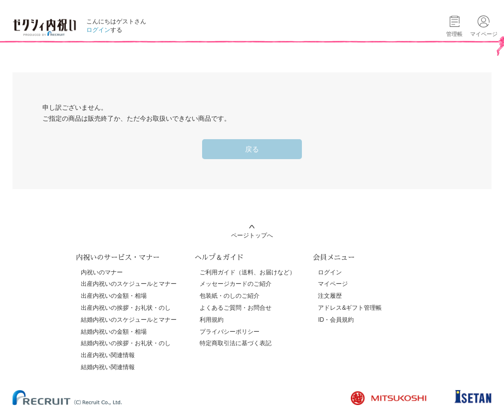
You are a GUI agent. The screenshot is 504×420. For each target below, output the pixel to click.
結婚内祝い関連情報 (108, 367)
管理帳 (454, 34)
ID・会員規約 (336, 320)
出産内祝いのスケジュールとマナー (129, 284)
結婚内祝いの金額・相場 (114, 332)
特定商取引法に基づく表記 (236, 343)
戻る (252, 149)
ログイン (98, 30)
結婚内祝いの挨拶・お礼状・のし (126, 343)
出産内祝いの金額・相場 (114, 296)
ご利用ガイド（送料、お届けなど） (248, 272)
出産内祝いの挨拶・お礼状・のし (126, 308)
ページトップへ (252, 235)
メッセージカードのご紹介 (236, 284)
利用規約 (212, 320)
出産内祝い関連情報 (108, 355)
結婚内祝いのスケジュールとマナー (129, 320)
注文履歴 (330, 296)
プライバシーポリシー (230, 332)
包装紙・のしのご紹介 (230, 296)
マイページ (333, 284)
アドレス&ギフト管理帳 (350, 308)
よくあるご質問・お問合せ (236, 308)
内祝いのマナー (102, 272)
